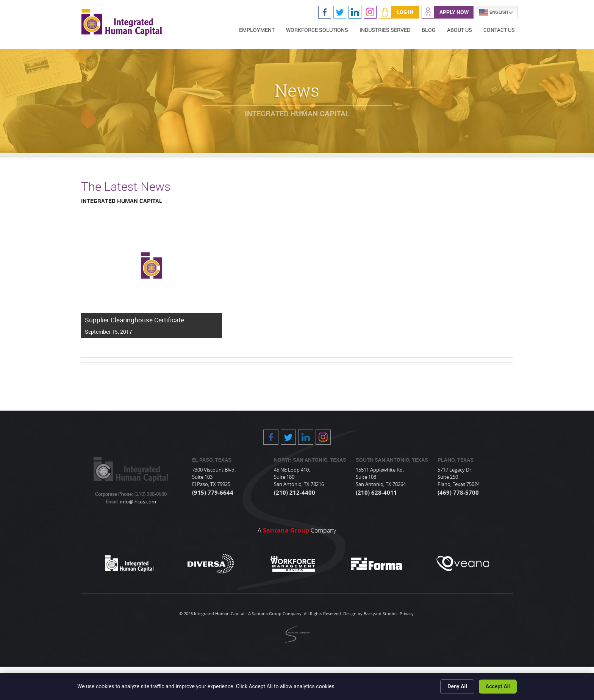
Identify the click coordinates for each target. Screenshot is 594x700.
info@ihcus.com (138, 502)
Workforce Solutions (317, 30)
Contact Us (499, 30)
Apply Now (454, 12)
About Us (460, 30)
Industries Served (385, 30)
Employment (257, 30)
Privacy (407, 613)
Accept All (498, 686)
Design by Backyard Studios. (371, 613)
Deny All (457, 686)
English (494, 12)
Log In (405, 12)
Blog (429, 30)
